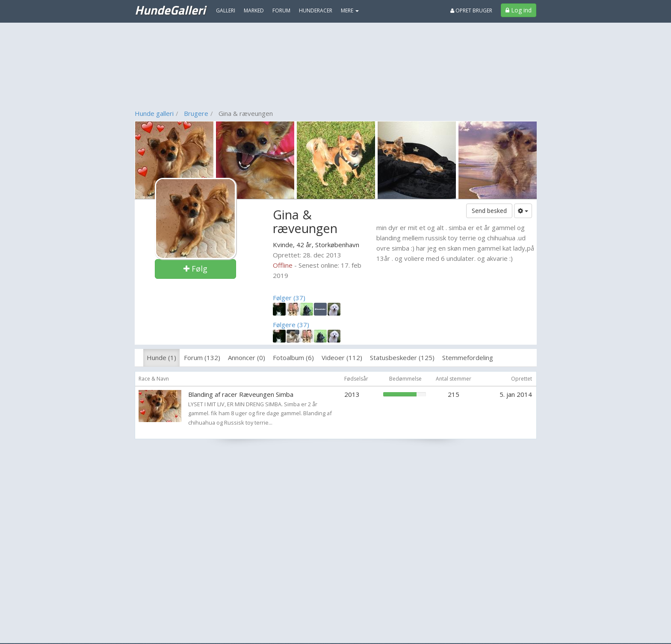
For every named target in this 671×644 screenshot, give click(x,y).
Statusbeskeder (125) (402, 357)
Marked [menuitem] (254, 10)
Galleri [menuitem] (226, 10)
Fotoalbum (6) (293, 357)
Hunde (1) (161, 357)
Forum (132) (202, 357)
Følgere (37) (291, 325)
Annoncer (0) (247, 357)
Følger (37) (289, 298)
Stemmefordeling (468, 357)
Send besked (489, 211)
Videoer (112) (342, 357)
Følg (195, 269)
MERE (350, 10)
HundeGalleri (170, 10)
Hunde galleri (154, 113)
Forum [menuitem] (281, 10)
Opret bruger (471, 10)
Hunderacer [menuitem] (316, 10)
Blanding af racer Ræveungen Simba (241, 394)
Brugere (196, 113)
